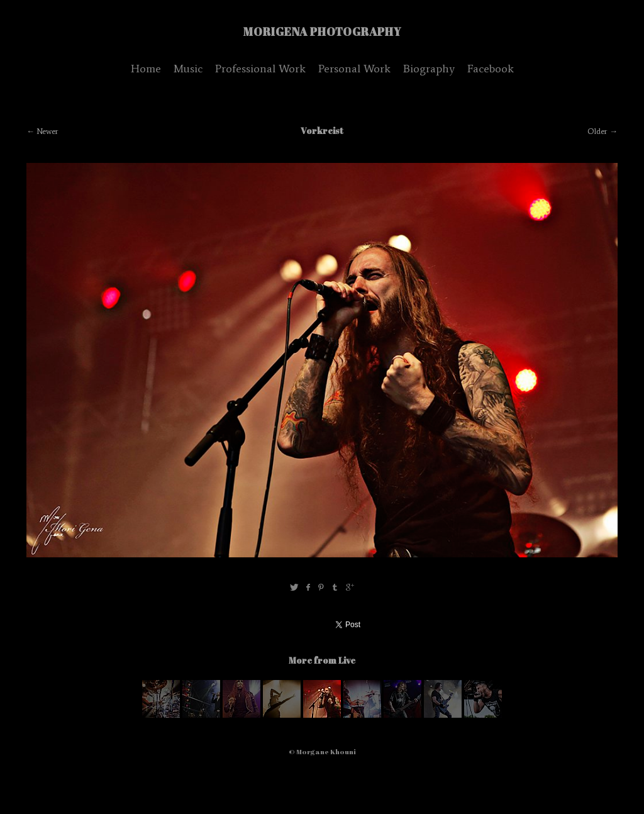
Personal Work (354, 69)
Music (188, 69)
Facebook (491, 69)
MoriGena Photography (322, 31)
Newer (47, 131)
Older (597, 131)
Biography (429, 69)
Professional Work (260, 69)
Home (146, 69)
